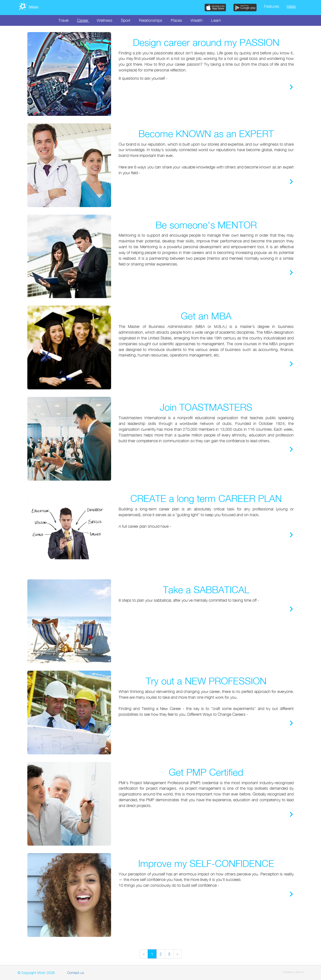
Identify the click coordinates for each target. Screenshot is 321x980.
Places (176, 20)
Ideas (291, 6)
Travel (63, 20)
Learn (216, 20)
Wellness (105, 20)
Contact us (76, 973)
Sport (126, 20)
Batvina (299, 972)
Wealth (197, 20)
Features (272, 6)
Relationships (151, 20)
